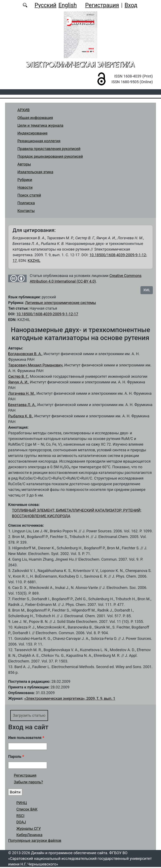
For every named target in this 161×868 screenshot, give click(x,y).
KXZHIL (34, 261)
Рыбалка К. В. (20, 416)
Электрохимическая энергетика (80, 64)
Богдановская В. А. (25, 354)
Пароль (16, 757)
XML (147, 290)
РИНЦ (22, 804)
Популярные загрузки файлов (35, 841)
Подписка (26, 203)
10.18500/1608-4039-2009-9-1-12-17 (47, 314)
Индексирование (32, 133)
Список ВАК (27, 810)
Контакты (26, 211)
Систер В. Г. (18, 376)
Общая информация (35, 118)
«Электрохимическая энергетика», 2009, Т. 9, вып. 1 (70, 698)
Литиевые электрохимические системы (61, 303)
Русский (45, 5)
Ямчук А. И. (18, 382)
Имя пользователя (26, 739)
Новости (25, 187)
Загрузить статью (32, 716)
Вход (131, 5)
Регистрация (102, 5)
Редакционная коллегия (39, 141)
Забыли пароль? (28, 783)
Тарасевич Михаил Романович (35, 365)
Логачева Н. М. (21, 393)
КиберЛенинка (29, 836)
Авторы (24, 164)
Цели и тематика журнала (40, 125)
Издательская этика (35, 172)
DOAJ (21, 823)
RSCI (20, 817)
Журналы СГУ (29, 829)
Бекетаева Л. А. (22, 405)
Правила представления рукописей (49, 149)
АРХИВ (23, 110)
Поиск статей (29, 195)
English (68, 5)
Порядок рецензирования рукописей (50, 156)
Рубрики (25, 180)
